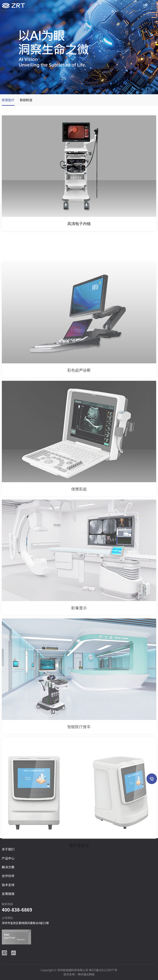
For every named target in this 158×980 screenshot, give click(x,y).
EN (145, 5)
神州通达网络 (86, 974)
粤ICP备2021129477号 (103, 970)
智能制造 (26, 100)
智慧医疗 (8, 100)
